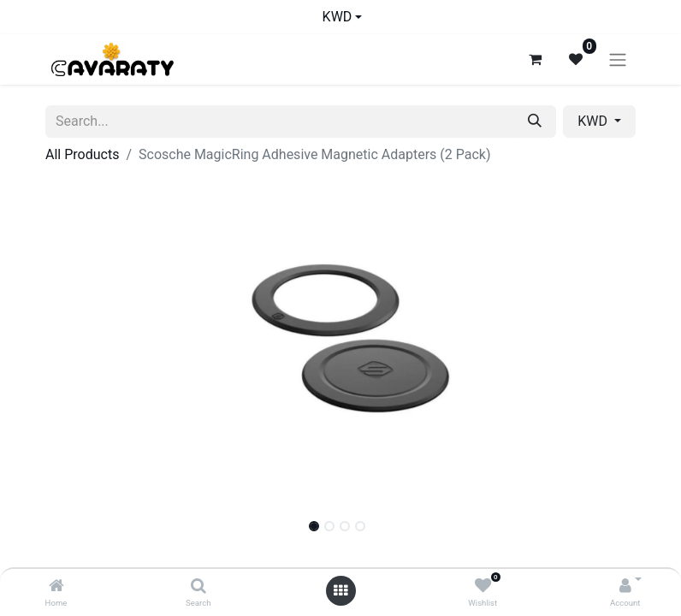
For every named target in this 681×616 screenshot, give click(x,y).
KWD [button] (594, 121)
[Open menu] (340, 591)
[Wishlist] (483, 586)
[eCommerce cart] (535, 59)
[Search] (198, 586)
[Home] (56, 586)
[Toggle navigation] (618, 59)
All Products (82, 154)
